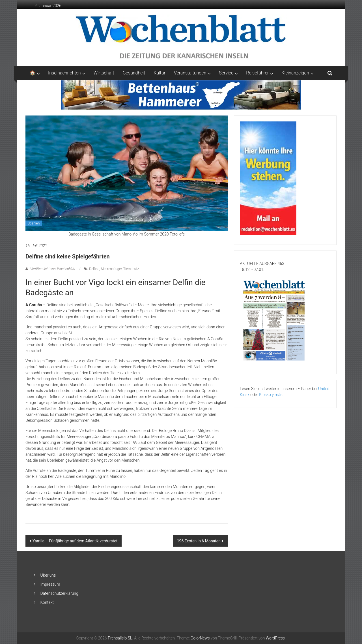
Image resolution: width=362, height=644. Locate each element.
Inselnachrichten (64, 73)
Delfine (94, 269)
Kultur (160, 73)
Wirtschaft (104, 73)
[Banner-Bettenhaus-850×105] (181, 95)
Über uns (48, 575)
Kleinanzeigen (295, 73)
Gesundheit (134, 73)
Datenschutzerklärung (59, 593)
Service (226, 73)
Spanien (34, 223)
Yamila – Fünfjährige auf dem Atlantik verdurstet (75, 541)
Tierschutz (131, 269)
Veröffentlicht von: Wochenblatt (53, 269)
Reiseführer (257, 73)
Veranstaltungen (190, 73)
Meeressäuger (111, 269)
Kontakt (47, 602)
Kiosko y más (271, 395)
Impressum (50, 584)
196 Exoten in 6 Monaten (199, 541)
